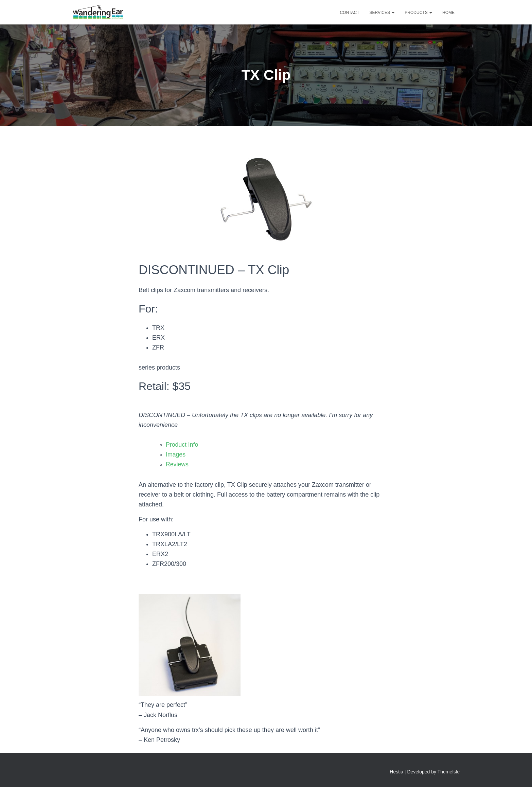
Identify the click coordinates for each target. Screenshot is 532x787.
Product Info (182, 445)
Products (418, 13)
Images (176, 454)
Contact (349, 13)
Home (448, 13)
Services (382, 13)
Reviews (177, 464)
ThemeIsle (449, 772)
